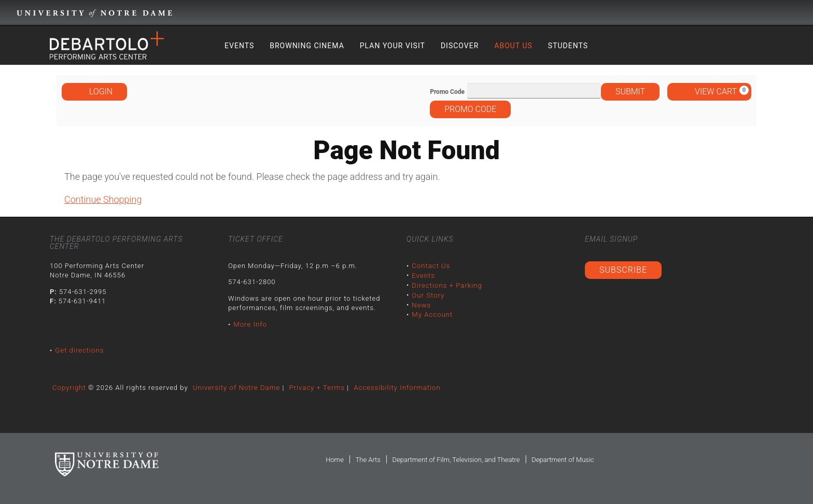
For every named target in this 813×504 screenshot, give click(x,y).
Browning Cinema (307, 46)
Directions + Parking (446, 285)
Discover (460, 46)
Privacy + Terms (315, 387)
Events (239, 46)
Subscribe (623, 270)
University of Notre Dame (235, 387)
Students (568, 46)
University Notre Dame (95, 13)
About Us (513, 46)
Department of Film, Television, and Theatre (456, 460)
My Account (432, 313)
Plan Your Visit (393, 46)
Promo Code (447, 92)
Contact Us (431, 266)
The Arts (368, 460)
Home (335, 460)
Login (94, 91)
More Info (250, 324)
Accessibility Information (394, 387)
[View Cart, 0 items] (709, 92)
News (421, 304)
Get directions (79, 350)
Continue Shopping (103, 199)
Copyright (69, 387)
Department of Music (563, 460)
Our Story (428, 294)
